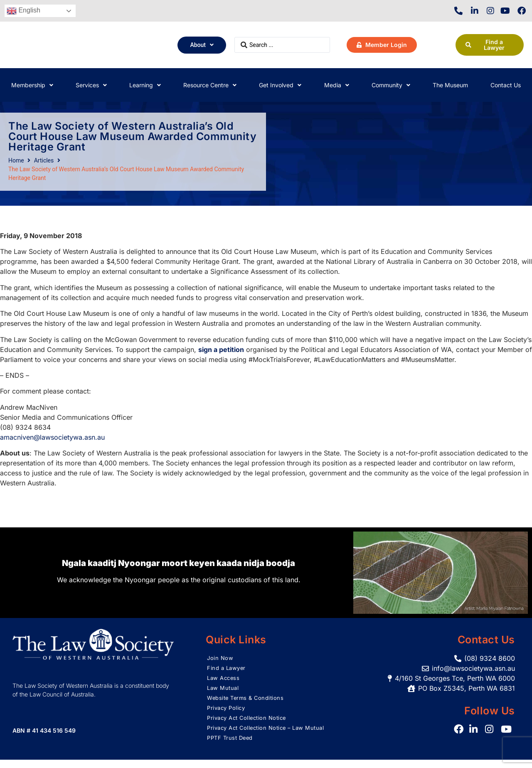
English (23, 11)
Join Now (220, 658)
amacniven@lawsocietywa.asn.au (52, 437)
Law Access (224, 678)
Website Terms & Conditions (248, 698)
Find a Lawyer (228, 668)
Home (16, 160)
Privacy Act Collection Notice (250, 718)
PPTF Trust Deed (232, 746)
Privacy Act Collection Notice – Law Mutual (259, 732)
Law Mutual (224, 688)
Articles (44, 160)
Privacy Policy (228, 708)
